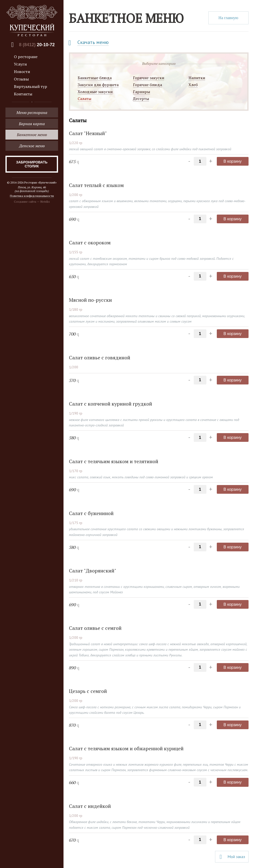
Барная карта (32, 124)
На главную (228, 18)
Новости (22, 72)
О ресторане (26, 57)
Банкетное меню (32, 135)
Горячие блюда (147, 85)
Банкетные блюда (95, 78)
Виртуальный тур (31, 86)
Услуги (20, 64)
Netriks (45, 202)
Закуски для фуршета (98, 85)
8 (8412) (37, 45)
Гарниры (142, 92)
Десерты (141, 99)
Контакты (23, 94)
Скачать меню (93, 42)
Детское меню (32, 146)
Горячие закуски (149, 78)
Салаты (84, 99)
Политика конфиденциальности (32, 196)
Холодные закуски (95, 92)
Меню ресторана (32, 113)
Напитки (197, 78)
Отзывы (21, 79)
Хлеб (193, 85)
